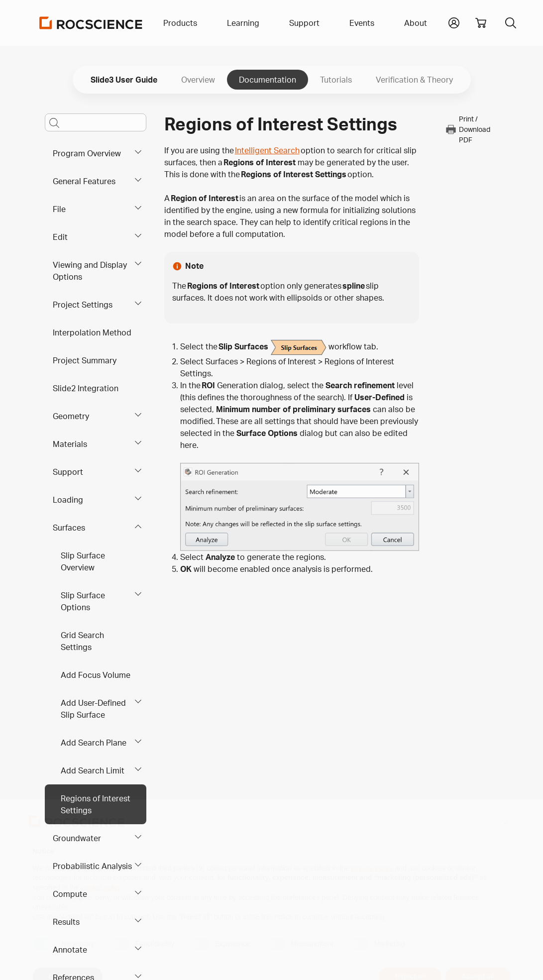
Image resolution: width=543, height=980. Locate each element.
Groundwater (77, 838)
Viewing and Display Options (90, 271)
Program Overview (87, 153)
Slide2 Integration (86, 388)
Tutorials (336, 80)
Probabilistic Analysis (92, 866)
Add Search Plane (94, 743)
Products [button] (180, 23)
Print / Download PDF (468, 129)
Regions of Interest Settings (96, 804)
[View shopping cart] (481, 23)
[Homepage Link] (91, 23)
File (59, 209)
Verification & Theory (414, 80)
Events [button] (362, 23)
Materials (70, 444)
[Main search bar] (96, 122)
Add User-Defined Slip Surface (93, 709)
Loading (68, 500)
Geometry (71, 416)
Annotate (70, 950)
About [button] (416, 23)
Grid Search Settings (82, 641)
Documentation (268, 80)
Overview (198, 80)
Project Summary (85, 360)
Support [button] (304, 23)
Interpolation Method (92, 332)
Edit (60, 237)
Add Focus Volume (96, 675)
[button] (454, 22)
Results (66, 922)
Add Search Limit (93, 770)
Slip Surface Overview (83, 561)
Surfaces (69, 528)
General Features (84, 181)
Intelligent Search (267, 150)
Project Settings (83, 305)
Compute (70, 894)
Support (68, 472)
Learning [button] (243, 23)
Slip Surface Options (83, 601)
